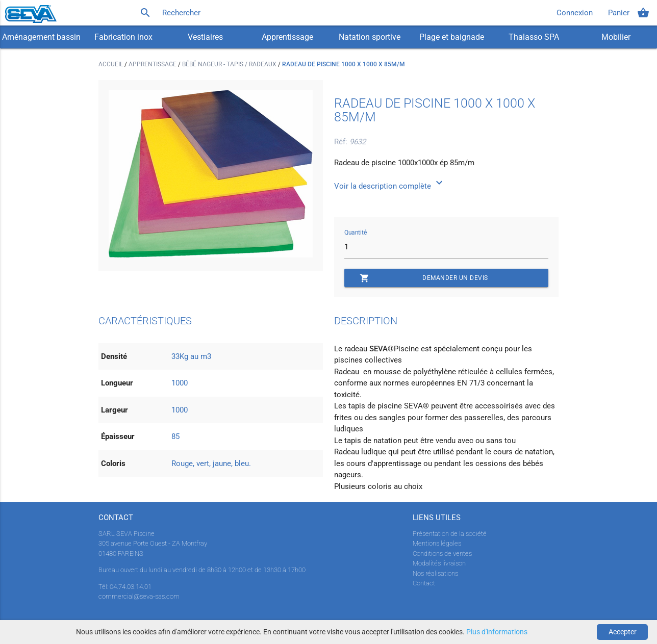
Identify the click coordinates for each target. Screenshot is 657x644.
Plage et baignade (452, 37)
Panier (629, 13)
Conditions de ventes (442, 553)
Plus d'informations (497, 632)
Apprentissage (287, 37)
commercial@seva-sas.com (139, 596)
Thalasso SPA (534, 37)
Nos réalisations (435, 573)
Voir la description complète (390, 186)
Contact (424, 583)
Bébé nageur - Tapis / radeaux (230, 64)
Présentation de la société (450, 534)
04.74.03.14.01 (131, 587)
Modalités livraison (439, 563)
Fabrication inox (123, 37)
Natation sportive (370, 37)
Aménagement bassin (41, 37)
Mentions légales (437, 543)
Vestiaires (205, 37)
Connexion (575, 13)
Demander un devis (424, 278)
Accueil (111, 64)
